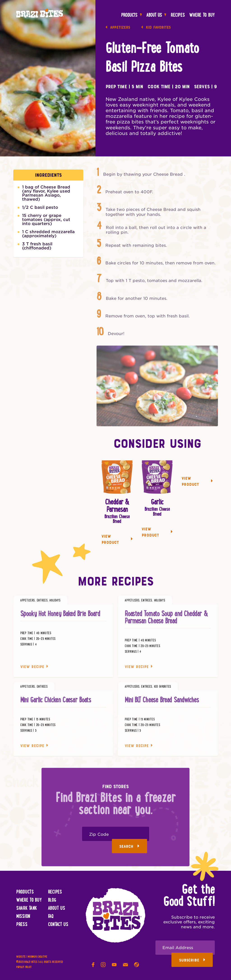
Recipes (178, 15)
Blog (52, 900)
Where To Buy (202, 15)
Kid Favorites (156, 28)
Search (129, 846)
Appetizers (118, 28)
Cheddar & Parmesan (117, 506)
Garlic (157, 502)
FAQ (51, 917)
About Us (156, 15)
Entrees (42, 603)
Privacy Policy (24, 967)
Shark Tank (27, 908)
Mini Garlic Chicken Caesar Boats (56, 703)
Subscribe (192, 960)
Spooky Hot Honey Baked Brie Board (60, 616)
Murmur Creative (38, 957)
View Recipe (34, 669)
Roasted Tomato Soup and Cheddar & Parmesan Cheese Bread (166, 620)
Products (132, 15)
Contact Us (58, 925)
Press (22, 925)
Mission (23, 917)
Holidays (55, 603)
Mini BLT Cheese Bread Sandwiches (162, 703)
